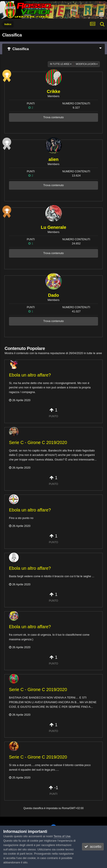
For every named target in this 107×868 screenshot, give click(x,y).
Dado (53, 295)
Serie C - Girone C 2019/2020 (38, 442)
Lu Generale (53, 227)
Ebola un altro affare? (30, 375)
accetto (93, 847)
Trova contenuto (53, 117)
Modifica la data (87, 64)
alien (53, 159)
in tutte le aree (61, 64)
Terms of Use (62, 836)
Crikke (53, 91)
